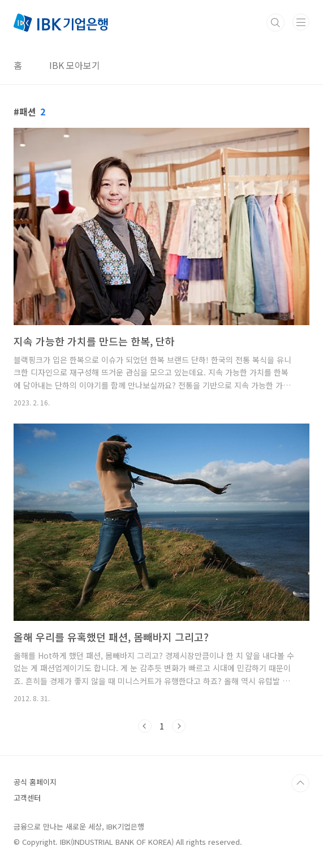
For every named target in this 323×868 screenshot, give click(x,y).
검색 (275, 23)
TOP (300, 783)
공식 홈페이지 (35, 782)
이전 (145, 726)
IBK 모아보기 (75, 65)
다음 (179, 726)
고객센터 (27, 798)
